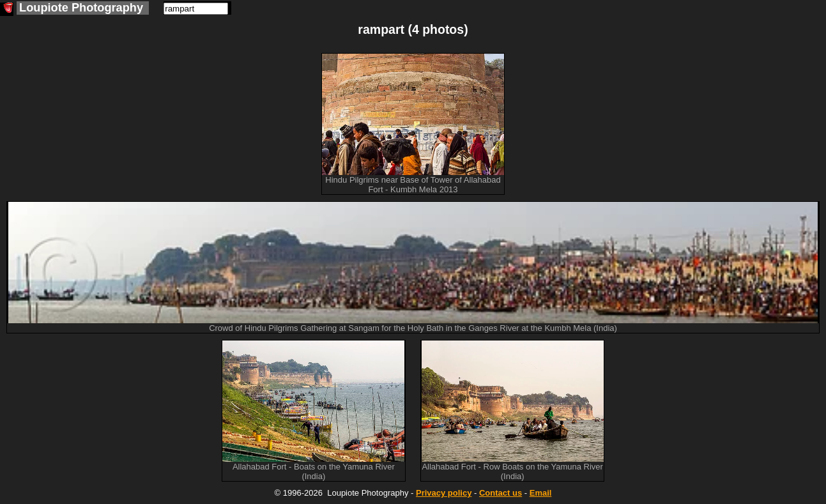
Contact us (501, 493)
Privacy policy (444, 493)
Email (541, 493)
